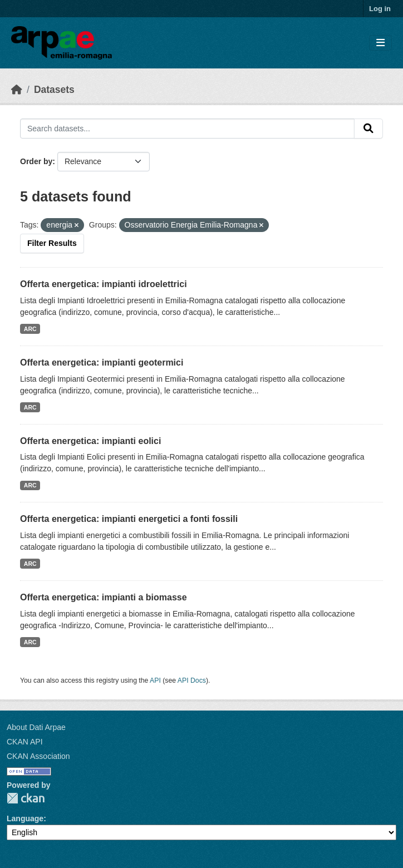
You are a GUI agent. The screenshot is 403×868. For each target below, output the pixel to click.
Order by (36, 161)
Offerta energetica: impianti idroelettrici (104, 284)
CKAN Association (38, 756)
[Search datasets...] (187, 129)
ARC (30, 329)
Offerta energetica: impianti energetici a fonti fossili (129, 519)
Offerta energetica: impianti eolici (90, 441)
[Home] (17, 90)
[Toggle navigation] (380, 43)
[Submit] (368, 129)
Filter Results (52, 243)
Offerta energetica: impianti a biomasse (104, 597)
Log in (380, 9)
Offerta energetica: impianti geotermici (102, 363)
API (155, 680)
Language (25, 818)
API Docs (192, 680)
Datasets (54, 90)
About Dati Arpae (36, 727)
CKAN (26, 798)
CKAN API (25, 742)
